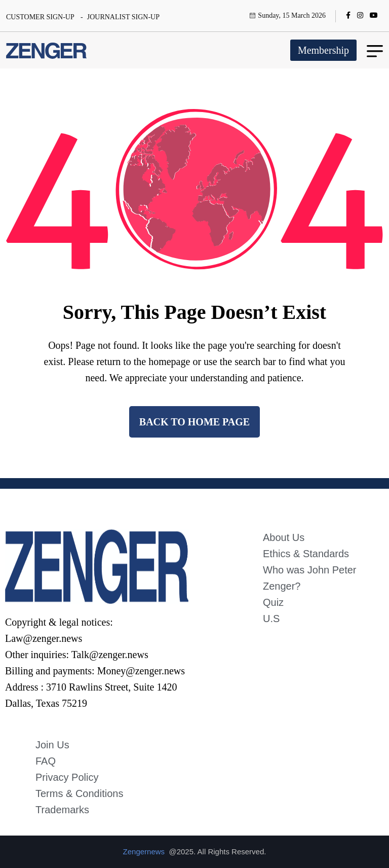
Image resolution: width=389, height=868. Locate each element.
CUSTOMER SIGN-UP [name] (40, 17)
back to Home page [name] (194, 422)
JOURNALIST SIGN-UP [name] (123, 17)
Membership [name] (323, 50)
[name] (351, 16)
